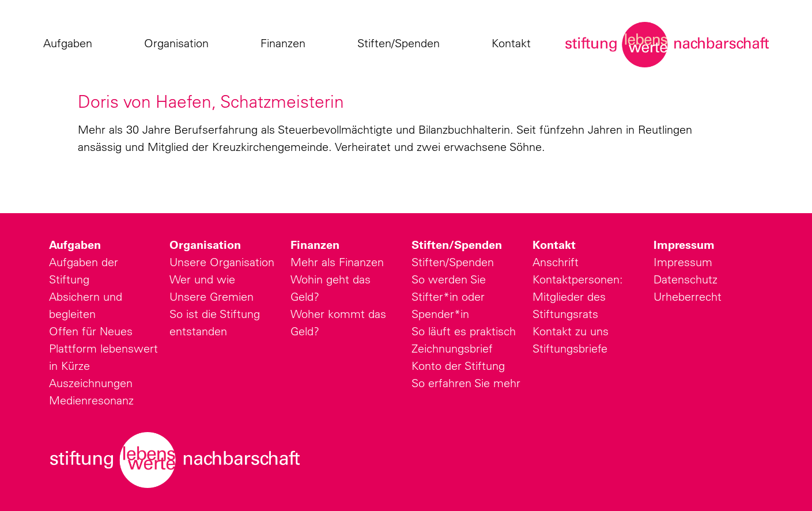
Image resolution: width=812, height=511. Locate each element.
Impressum (684, 245)
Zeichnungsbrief (452, 348)
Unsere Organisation (222, 262)
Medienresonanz (91, 400)
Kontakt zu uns (571, 331)
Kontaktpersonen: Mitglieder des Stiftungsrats (578, 296)
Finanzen (286, 43)
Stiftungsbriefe (570, 348)
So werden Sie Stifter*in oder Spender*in (449, 296)
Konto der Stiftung (458, 366)
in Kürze (69, 366)
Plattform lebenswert (103, 348)
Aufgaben (71, 43)
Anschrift (556, 262)
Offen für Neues (91, 331)
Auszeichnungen (91, 383)
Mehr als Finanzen (337, 262)
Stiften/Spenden (401, 43)
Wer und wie (202, 279)
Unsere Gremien (212, 296)
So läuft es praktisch (464, 331)
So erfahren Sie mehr (466, 383)
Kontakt (514, 43)
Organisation (179, 43)
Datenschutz (686, 279)
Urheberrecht (688, 296)
